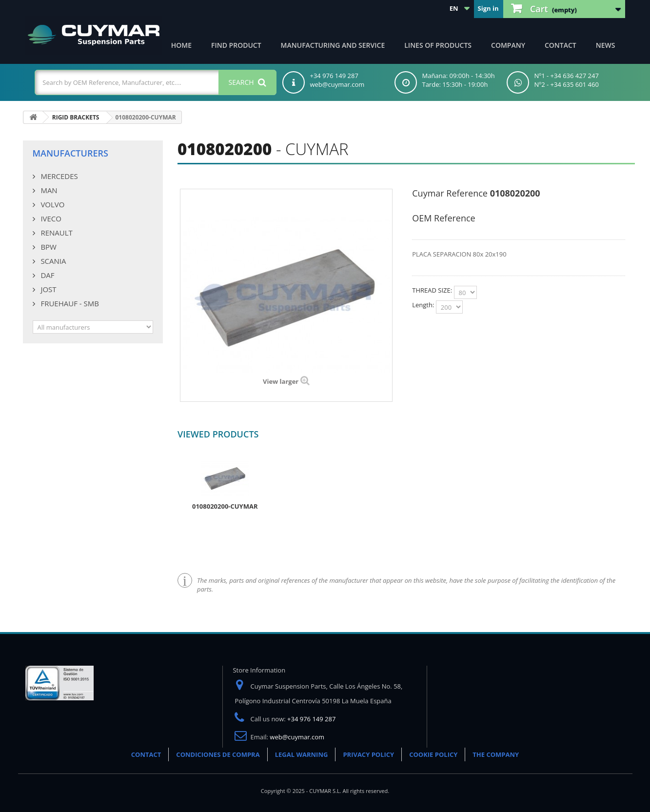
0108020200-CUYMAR (225, 506)
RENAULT (56, 233)
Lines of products (438, 45)
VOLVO (52, 204)
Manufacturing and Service (333, 45)
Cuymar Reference (450, 193)
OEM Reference (443, 218)
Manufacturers (70, 153)
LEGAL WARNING (302, 754)
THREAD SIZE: (433, 290)
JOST (48, 289)
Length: (424, 305)
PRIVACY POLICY (368, 754)
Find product (236, 45)
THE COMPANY (496, 754)
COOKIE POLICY (433, 754)
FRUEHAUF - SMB (69, 303)
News (606, 45)
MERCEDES (59, 176)
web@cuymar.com (297, 737)
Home (181, 45)
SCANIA (53, 261)
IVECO (50, 218)
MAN (48, 190)
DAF (47, 275)
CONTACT (146, 754)
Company (508, 45)
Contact (561, 45)
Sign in (488, 8)
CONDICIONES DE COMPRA (218, 754)
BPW (48, 247)
